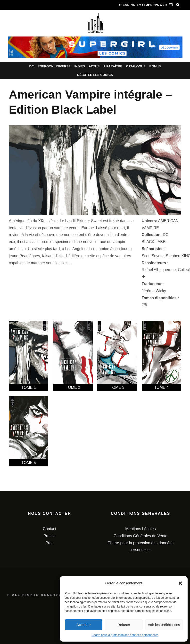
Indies (79, 66)
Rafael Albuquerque (159, 270)
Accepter (84, 625)
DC (32, 66)
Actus (94, 66)
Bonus (155, 66)
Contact (49, 529)
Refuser (124, 625)
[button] (180, 583)
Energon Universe (54, 66)
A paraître (113, 66)
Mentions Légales (140, 529)
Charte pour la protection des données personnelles (125, 635)
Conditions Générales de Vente (140, 536)
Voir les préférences (164, 625)
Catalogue (136, 66)
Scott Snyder (153, 256)
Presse (50, 536)
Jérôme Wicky (154, 291)
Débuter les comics (95, 75)
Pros (50, 543)
